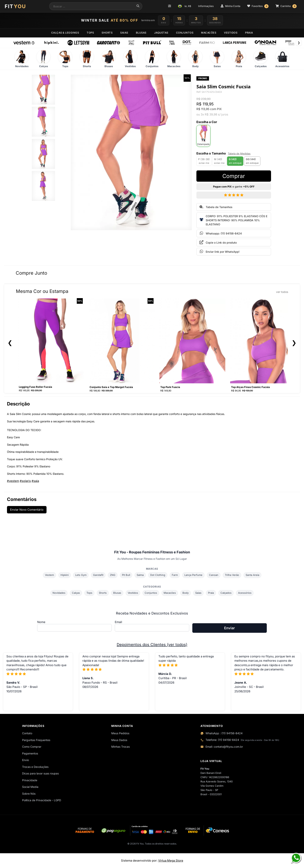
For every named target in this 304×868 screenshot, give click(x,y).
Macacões (170, 593)
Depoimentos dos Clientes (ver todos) (152, 645)
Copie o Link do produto (218, 242)
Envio (25, 760)
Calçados (226, 593)
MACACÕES (209, 33)
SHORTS (107, 33)
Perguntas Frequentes (36, 740)
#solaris (25, 481)
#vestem (13, 481)
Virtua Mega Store (171, 861)
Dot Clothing (158, 575)
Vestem (49, 575)
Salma (140, 575)
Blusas (117, 593)
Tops (89, 593)
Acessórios (245, 593)
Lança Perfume (193, 575)
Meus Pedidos (120, 733)
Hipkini (65, 575)
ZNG (113, 575)
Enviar (229, 628)
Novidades (59, 593)
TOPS (90, 33)
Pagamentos (30, 753)
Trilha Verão (232, 575)
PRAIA (249, 33)
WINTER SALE (110, 20)
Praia (211, 593)
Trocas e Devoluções (35, 767)
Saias (198, 593)
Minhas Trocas (120, 747)
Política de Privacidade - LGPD (42, 800)
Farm (175, 575)
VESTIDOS (231, 33)
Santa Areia (252, 575)
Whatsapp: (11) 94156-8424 (221, 233)
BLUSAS (141, 33)
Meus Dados (119, 740)
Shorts (103, 593)
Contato (27, 733)
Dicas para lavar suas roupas (40, 773)
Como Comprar (32, 747)
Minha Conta (230, 6)
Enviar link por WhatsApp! (219, 251)
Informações (206, 6)
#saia (35, 481)
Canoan (214, 575)
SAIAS (124, 33)
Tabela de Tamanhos (216, 207)
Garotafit (98, 575)
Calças (76, 593)
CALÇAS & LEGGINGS (65, 33)
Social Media (30, 787)
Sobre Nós (29, 794)
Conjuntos (151, 593)
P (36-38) (204, 161)
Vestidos (133, 593)
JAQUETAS (161, 33)
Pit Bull (126, 575)
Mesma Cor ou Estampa (152, 291)
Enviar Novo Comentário (27, 510)
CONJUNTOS (185, 33)
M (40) (219, 161)
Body (186, 593)
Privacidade (30, 780)
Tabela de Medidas (239, 154)
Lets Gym (81, 575)
